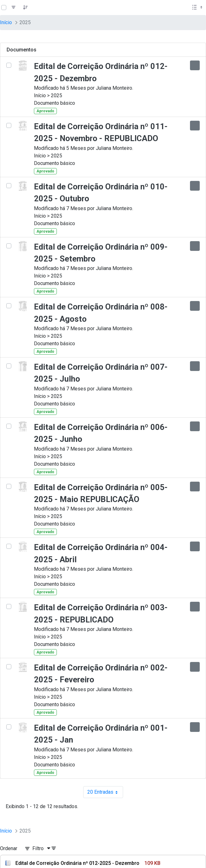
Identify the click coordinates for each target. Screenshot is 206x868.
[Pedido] (25, 8)
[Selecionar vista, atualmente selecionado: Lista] (198, 8)
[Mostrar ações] (195, 65)
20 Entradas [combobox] (105, 792)
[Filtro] (14, 8)
